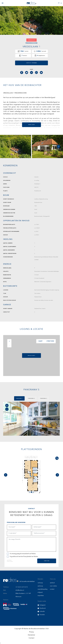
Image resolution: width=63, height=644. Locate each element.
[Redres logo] (31, 3)
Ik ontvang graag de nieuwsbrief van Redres (21, 554)
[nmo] (7, 604)
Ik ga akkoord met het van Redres (22, 557)
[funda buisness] (10, 608)
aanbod (52, 583)
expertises (41, 596)
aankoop (40, 586)
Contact (31, 638)
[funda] (16, 604)
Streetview (50, 341)
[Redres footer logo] (19, 580)
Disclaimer (31, 635)
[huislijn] (24, 605)
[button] (59, 146)
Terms (12, 561)
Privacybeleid (27, 557)
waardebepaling (42, 589)
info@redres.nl (20, 590)
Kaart (40, 341)
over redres (53, 586)
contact (52, 589)
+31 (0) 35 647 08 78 (22, 587)
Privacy (8, 561)
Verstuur (47, 561)
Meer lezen (31, 125)
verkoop (40, 583)
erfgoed (40, 592)
